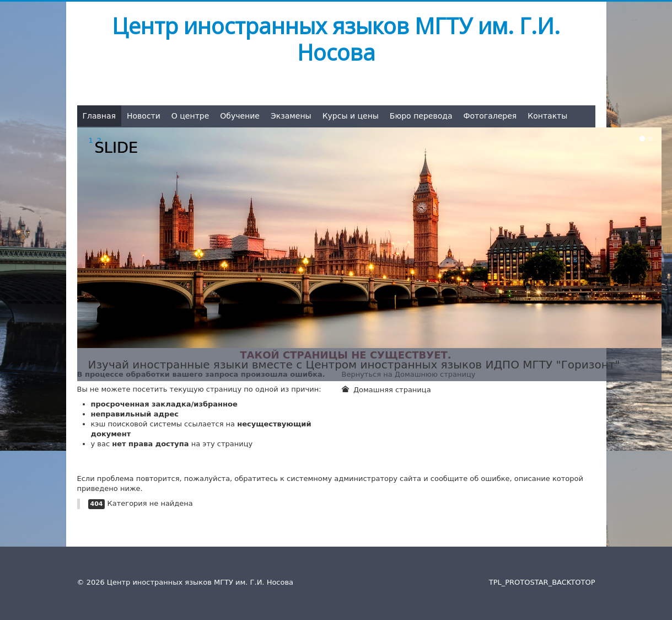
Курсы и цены (351, 116)
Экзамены (291, 116)
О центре (190, 116)
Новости (144, 116)
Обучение (240, 116)
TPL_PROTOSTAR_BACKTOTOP (542, 582)
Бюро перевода (421, 116)
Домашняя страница (386, 390)
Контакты (547, 116)
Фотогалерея (490, 116)
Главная (99, 116)
